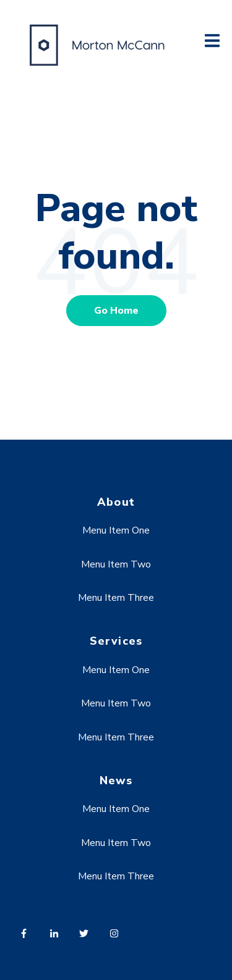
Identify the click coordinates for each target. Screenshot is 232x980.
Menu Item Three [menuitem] (116, 598)
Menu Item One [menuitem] (116, 530)
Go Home (116, 311)
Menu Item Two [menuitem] (116, 564)
